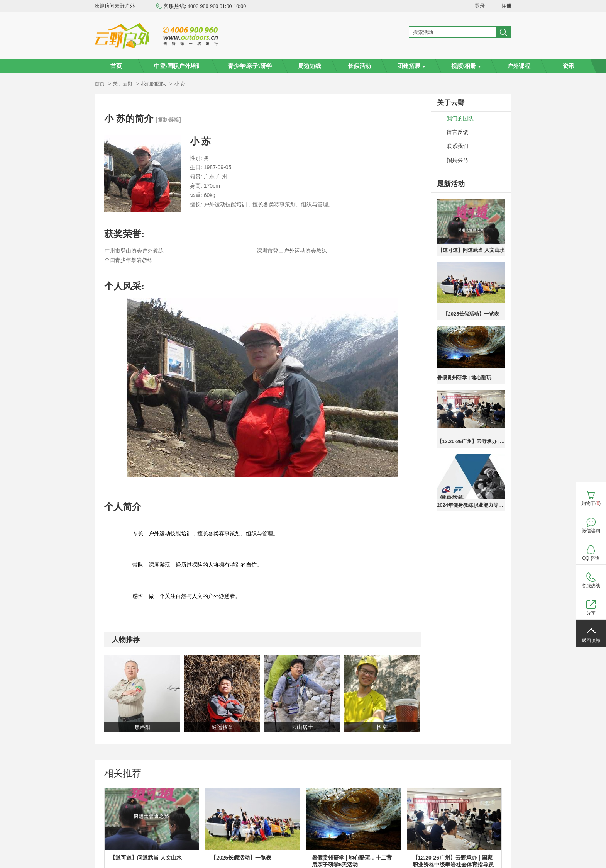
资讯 (569, 66)
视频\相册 (466, 66)
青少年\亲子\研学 (250, 66)
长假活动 (359, 66)
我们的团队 (153, 84)
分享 (591, 613)
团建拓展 (411, 66)
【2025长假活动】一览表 (471, 314)
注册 (506, 6)
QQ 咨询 (591, 558)
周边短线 (310, 66)
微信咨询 (591, 531)
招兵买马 (457, 160)
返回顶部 (591, 640)
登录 (480, 6)
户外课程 (519, 66)
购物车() (591, 503)
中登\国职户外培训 (178, 66)
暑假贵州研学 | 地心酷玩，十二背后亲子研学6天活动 (471, 378)
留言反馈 (457, 132)
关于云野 (123, 84)
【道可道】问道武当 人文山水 (471, 250)
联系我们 (457, 146)
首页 (116, 66)
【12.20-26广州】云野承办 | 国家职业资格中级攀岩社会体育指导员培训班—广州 (471, 441)
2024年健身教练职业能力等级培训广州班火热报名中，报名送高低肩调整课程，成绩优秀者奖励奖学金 (471, 505)
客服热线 (591, 586)
